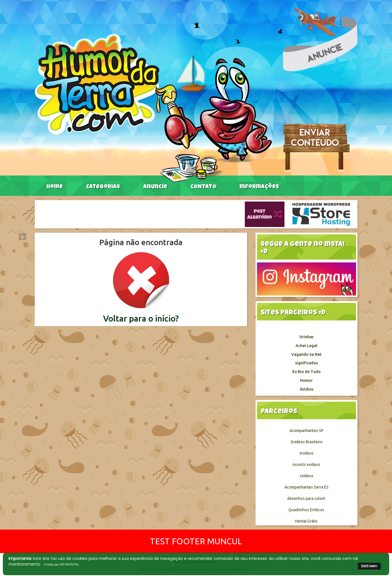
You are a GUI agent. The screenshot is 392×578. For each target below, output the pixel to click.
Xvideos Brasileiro (307, 442)
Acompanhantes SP (307, 431)
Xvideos (307, 453)
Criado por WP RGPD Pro (61, 565)
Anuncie (155, 187)
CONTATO (203, 187)
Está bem (369, 566)
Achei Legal (306, 346)
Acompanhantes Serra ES (307, 487)
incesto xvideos (306, 464)
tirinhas (307, 337)
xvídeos (307, 476)
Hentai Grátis (306, 521)
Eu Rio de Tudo (307, 372)
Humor (306, 380)
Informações (259, 187)
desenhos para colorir (306, 498)
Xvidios (307, 389)
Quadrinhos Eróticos (306, 510)
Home (55, 187)
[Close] (22, 237)
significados (307, 363)
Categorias (103, 187)
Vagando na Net (306, 354)
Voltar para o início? (141, 318)
